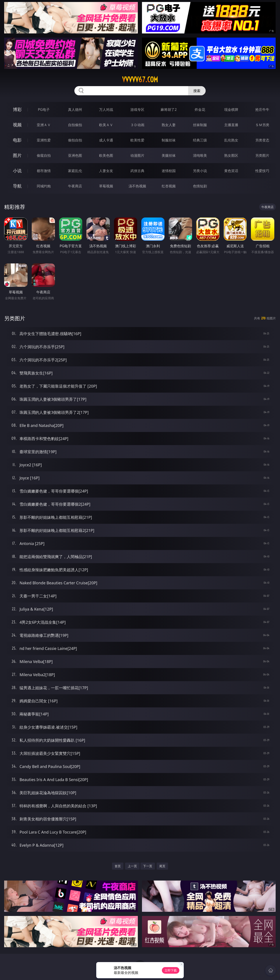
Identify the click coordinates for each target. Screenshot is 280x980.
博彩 (17, 109)
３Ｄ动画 (137, 125)
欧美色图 (106, 155)
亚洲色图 (75, 155)
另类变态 (262, 140)
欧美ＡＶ (106, 125)
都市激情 (44, 171)
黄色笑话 (231, 171)
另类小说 (200, 171)
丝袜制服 (200, 125)
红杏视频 (169, 186)
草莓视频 (106, 186)
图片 (17, 155)
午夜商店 (75, 186)
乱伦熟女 (231, 140)
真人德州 (75, 110)
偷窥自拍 (44, 155)
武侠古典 (137, 171)
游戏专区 (137, 110)
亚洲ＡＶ (44, 125)
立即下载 (171, 970)
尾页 (162, 866)
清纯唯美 (200, 155)
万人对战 (106, 110)
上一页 (132, 866)
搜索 (197, 91)
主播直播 (231, 125)
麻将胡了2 (169, 110)
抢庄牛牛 (262, 110)
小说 (17, 171)
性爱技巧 (262, 171)
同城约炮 (44, 186)
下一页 (148, 866)
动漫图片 (137, 155)
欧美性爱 (137, 140)
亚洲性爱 (44, 140)
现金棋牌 (231, 110)
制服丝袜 (169, 140)
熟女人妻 (169, 125)
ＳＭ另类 (262, 125)
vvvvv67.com (140, 80)
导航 (17, 186)
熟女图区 (231, 155)
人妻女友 (106, 171)
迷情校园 (169, 171)
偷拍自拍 (75, 140)
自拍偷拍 (75, 125)
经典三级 (200, 140)
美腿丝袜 (169, 155)
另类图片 (262, 155)
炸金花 (200, 110)
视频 (17, 125)
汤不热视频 (137, 186)
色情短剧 (200, 186)
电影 (17, 140)
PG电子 (44, 110)
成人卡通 (106, 140)
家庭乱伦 (75, 171)
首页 (118, 866)
